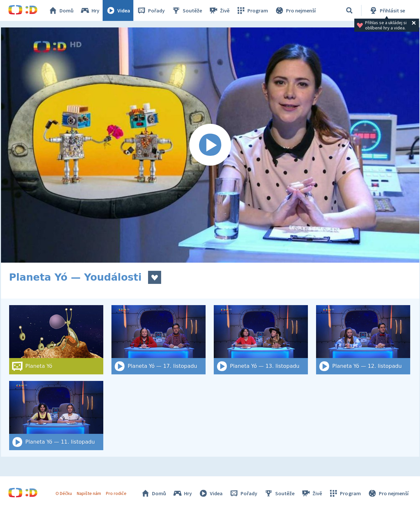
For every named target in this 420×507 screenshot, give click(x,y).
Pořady (151, 10)
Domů (61, 10)
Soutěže (187, 10)
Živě (219, 10)
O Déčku (64, 493)
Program (252, 10)
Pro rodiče (116, 493)
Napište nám (89, 493)
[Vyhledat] (349, 10)
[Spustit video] (210, 145)
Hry (90, 10)
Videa (118, 10)
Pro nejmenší (295, 10)
